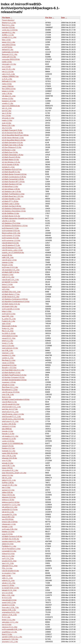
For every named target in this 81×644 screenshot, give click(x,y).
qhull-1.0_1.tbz (8, 341)
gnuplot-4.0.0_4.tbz (9, 561)
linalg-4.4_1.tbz (8, 328)
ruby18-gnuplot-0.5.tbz (10, 571)
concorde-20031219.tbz (11, 59)
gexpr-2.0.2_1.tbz (9, 42)
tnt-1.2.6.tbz (6, 116)
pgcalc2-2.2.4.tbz (8, 605)
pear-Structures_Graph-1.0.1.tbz (14, 473)
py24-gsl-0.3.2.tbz (9, 314)
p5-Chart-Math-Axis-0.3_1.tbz (13, 370)
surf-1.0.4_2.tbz (8, 558)
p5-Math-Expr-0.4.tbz (10, 152)
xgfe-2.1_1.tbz (7, 578)
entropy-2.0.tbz (8, 99)
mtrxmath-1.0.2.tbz (9, 64)
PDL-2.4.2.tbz (7, 568)
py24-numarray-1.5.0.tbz (11, 240)
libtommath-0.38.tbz (9, 326)
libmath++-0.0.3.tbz (9, 368)
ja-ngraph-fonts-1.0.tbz (10, 588)
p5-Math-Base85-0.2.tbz (11, 172)
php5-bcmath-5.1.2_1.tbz (11, 417)
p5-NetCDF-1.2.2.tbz (10, 282)
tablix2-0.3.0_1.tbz (9, 480)
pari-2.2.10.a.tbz (8, 346)
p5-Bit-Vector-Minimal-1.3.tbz (13, 138)
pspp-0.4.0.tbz (7, 534)
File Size (49, 18)
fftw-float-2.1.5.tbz (9, 360)
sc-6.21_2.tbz (7, 79)
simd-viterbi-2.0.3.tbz (10, 336)
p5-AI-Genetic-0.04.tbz (10, 165)
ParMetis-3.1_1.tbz (9, 546)
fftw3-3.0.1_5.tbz (8, 25)
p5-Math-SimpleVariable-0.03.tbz (14, 380)
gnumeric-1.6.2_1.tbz (10, 642)
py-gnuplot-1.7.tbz (9, 573)
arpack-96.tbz (7, 255)
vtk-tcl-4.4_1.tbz (8, 512)
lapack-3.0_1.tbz (8, 287)
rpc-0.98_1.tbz (7, 350)
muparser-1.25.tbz (9, 382)
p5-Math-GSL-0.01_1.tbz (11, 292)
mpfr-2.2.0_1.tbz (8, 277)
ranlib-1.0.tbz (7, 62)
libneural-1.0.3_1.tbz (10, 54)
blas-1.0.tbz (6, 40)
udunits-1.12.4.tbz (9, 221)
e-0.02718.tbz (7, 47)
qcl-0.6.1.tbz (7, 111)
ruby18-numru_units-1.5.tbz (12, 250)
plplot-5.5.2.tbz (8, 475)
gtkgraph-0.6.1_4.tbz (10, 566)
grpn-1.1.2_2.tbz (8, 556)
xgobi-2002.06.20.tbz (10, 453)
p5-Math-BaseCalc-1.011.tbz (13, 196)
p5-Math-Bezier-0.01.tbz (11, 216)
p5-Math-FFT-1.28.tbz (10, 201)
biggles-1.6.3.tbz (8, 532)
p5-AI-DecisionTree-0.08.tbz (13, 133)
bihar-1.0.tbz (7, 311)
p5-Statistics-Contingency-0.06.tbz (15, 299)
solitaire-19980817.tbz (10, 76)
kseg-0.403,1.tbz (8, 517)
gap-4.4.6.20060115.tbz (11, 106)
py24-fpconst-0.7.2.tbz (10, 228)
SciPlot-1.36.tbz (8, 483)
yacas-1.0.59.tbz (8, 363)
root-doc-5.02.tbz (8, 27)
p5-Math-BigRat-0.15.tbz (11, 373)
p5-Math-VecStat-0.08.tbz (12, 206)
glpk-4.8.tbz (6, 324)
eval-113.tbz (7, 123)
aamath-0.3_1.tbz (9, 32)
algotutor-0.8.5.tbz (9, 497)
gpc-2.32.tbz (7, 113)
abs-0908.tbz (7, 429)
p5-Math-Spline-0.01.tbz (11, 304)
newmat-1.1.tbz (8, 353)
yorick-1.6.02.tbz (8, 441)
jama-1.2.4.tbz (7, 284)
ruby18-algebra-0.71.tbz (11, 245)
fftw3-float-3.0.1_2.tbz (10, 387)
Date (63, 18)
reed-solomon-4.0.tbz (10, 348)
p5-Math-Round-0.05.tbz (11, 157)
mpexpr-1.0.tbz (8, 262)
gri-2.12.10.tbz (7, 593)
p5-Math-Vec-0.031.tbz (11, 539)
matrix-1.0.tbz (7, 120)
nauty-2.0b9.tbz (8, 86)
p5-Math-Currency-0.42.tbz (12, 536)
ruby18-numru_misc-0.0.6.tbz (13, 419)
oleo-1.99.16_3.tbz (9, 456)
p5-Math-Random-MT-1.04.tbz (13, 182)
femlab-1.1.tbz (7, 527)
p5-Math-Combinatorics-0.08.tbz (14, 177)
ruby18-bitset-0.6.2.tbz (10, 243)
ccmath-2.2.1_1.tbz (9, 37)
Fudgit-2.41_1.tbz (9, 321)
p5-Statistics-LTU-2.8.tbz (11, 223)
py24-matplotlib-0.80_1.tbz (12, 629)
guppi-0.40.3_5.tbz (9, 602)
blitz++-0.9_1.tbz (8, 595)
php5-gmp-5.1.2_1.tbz (10, 421)
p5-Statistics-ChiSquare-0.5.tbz (14, 209)
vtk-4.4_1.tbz (7, 478)
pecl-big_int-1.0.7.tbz (10, 409)
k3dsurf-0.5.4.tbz (8, 554)
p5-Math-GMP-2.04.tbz (11, 272)
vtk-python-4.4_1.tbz (10, 507)
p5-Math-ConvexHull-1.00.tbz (13, 179)
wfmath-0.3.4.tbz (8, 385)
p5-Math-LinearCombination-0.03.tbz (16, 399)
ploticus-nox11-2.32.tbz (11, 502)
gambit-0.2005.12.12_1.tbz (12, 637)
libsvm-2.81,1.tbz (8, 125)
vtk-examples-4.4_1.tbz (11, 270)
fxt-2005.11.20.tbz (9, 333)
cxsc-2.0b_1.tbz (8, 394)
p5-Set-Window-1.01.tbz (11, 162)
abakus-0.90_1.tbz (9, 610)
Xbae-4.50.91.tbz (8, 495)
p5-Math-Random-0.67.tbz (12, 184)
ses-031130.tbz (8, 519)
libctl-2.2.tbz (6, 397)
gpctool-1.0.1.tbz (8, 490)
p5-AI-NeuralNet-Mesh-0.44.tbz (14, 140)
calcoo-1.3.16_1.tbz (9, 615)
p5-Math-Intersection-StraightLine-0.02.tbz (18, 218)
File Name (6, 18)
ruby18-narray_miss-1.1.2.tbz (13, 414)
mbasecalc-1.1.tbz (9, 524)
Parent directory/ (8, 20)
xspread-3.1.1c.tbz (9, 439)
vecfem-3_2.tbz (8, 358)
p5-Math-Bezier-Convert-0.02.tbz (14, 174)
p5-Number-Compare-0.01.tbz (13, 377)
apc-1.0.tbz (6, 487)
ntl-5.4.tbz (6, 289)
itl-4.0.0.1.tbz (7, 598)
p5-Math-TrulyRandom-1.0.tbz (13, 194)
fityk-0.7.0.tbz (7, 634)
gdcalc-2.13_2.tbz (9, 583)
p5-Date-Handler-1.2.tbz (11, 199)
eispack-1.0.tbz (8, 275)
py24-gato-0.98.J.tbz (10, 529)
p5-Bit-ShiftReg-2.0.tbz (11, 213)
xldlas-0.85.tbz (7, 492)
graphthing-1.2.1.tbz (9, 632)
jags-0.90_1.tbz (8, 316)
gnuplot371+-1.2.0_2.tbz (11, 505)
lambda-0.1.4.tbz (8, 167)
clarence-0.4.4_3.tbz (10, 627)
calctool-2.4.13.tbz (9, 426)
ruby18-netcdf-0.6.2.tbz (11, 404)
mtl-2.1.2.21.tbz (8, 72)
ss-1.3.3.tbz (6, 67)
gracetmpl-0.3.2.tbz (9, 365)
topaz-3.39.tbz (7, 468)
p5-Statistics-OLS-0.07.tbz (12, 169)
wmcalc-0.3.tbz (8, 463)
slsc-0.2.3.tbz (7, 128)
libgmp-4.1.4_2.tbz (9, 23)
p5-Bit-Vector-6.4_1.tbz (11, 297)
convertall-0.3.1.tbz (9, 551)
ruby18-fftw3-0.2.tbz (9, 402)
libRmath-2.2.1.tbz (9, 81)
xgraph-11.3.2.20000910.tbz (13, 443)
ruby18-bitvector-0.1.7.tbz (12, 248)
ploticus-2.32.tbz (8, 500)
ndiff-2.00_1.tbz (8, 258)
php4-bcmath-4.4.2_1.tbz (11, 407)
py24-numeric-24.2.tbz (10, 238)
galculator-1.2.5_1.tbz (10, 622)
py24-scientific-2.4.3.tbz (11, 309)
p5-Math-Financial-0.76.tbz (12, 130)
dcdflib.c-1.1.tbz (8, 35)
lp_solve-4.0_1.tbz (9, 319)
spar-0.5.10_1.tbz (9, 69)
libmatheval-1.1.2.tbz (10, 390)
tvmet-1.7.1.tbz (8, 343)
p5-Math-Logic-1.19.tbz (11, 204)
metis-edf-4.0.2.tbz (9, 57)
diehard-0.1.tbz (8, 50)
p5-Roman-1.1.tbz (9, 150)
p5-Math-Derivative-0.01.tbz (12, 143)
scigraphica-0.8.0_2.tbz (11, 612)
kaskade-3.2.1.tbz (9, 451)
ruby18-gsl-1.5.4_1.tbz (10, 280)
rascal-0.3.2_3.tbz (9, 338)
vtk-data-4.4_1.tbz (9, 96)
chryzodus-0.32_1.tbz (10, 470)
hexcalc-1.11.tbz (8, 434)
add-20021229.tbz (9, 45)
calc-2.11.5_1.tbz (8, 74)
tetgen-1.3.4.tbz (8, 91)
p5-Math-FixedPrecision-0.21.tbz (14, 375)
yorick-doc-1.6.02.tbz (10, 30)
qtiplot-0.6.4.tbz (8, 544)
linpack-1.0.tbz (7, 265)
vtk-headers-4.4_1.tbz (10, 436)
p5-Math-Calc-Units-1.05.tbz (13, 145)
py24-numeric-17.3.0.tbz (11, 235)
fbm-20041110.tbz (9, 89)
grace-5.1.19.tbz (8, 585)
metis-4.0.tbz (7, 84)
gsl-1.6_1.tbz (7, 108)
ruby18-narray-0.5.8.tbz (11, 392)
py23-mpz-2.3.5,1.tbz (10, 267)
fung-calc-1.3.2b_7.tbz (10, 607)
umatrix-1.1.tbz (8, 103)
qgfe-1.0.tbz (6, 576)
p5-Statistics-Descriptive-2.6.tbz (14, 211)
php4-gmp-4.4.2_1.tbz (10, 412)
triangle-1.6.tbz (8, 431)
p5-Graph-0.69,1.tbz (10, 306)
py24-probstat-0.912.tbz (11, 231)
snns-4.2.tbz (7, 461)
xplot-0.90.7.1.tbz (8, 466)
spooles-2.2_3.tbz (9, 355)
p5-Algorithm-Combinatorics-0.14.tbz (16, 302)
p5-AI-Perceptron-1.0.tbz (11, 549)
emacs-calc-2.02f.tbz (10, 522)
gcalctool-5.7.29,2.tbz (10, 639)
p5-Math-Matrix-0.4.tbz (10, 160)
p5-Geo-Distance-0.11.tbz (12, 147)
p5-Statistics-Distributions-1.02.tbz (15, 226)
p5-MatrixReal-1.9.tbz (10, 187)
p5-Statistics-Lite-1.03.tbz (12, 191)
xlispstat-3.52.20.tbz (9, 458)
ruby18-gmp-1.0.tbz (9, 260)
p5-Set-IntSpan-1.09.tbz (11, 189)
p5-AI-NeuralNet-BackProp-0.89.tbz (15, 135)
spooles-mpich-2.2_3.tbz (11, 541)
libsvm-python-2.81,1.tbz (11, 233)
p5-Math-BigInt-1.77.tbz (11, 294)
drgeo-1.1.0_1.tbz (9, 620)
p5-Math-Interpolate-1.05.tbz (13, 155)
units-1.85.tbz (7, 94)
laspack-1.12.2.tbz (9, 101)
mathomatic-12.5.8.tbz (10, 52)
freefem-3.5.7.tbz (8, 448)
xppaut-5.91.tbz (8, 446)
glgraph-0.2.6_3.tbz (9, 590)
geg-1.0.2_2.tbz (8, 563)
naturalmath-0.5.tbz (9, 600)
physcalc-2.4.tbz (8, 118)
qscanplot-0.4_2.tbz (9, 514)
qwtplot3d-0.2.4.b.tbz (10, 510)
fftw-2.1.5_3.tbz (8, 331)
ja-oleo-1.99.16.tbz (9, 424)
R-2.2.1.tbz (6, 617)
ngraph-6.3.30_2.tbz (10, 485)
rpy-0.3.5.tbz (7, 625)
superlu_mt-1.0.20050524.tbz (13, 253)
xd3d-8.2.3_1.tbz (8, 581)
